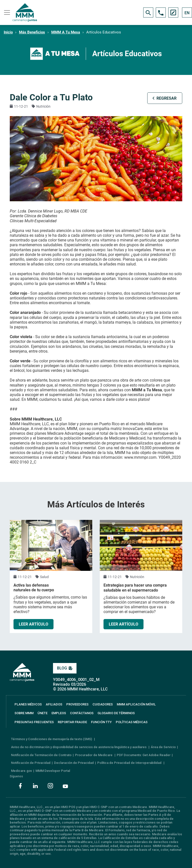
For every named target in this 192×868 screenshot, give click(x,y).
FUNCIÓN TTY (101, 722)
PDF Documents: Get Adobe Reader (144, 755)
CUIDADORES (103, 704)
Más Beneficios (32, 32)
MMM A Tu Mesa (66, 32)
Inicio (8, 32)
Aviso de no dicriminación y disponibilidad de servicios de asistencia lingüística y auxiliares (79, 747)
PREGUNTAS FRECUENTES (34, 722)
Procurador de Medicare (94, 755)
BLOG (65, 668)
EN (187, 13)
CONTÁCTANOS (82, 713)
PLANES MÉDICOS (28, 704)
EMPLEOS (59, 713)
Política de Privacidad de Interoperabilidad (130, 763)
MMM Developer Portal (53, 771)
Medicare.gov (21, 771)
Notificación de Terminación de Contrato (41, 755)
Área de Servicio (163, 747)
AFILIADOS (54, 704)
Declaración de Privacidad (74, 763)
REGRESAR (166, 98)
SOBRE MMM (24, 713)
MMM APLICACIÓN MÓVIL (136, 704)
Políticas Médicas (132, 722)
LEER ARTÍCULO (33, 624)
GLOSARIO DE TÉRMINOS (116, 713)
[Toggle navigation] (6, 12)
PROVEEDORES (77, 704)
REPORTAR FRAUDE (72, 722)
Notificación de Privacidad (31, 763)
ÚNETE (42, 713)
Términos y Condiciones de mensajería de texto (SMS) (52, 739)
